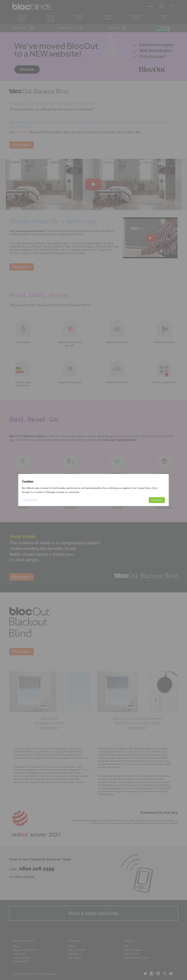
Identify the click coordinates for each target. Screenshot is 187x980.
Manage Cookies (30, 500)
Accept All (157, 500)
